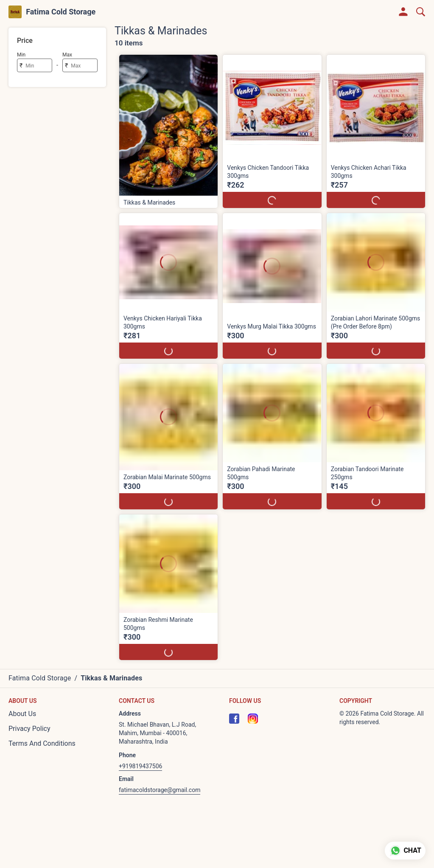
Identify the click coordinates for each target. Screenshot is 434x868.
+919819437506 (140, 766)
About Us (22, 714)
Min (21, 55)
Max (67, 55)
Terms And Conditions (42, 743)
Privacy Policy (29, 729)
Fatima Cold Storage (61, 12)
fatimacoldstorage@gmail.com (160, 790)
